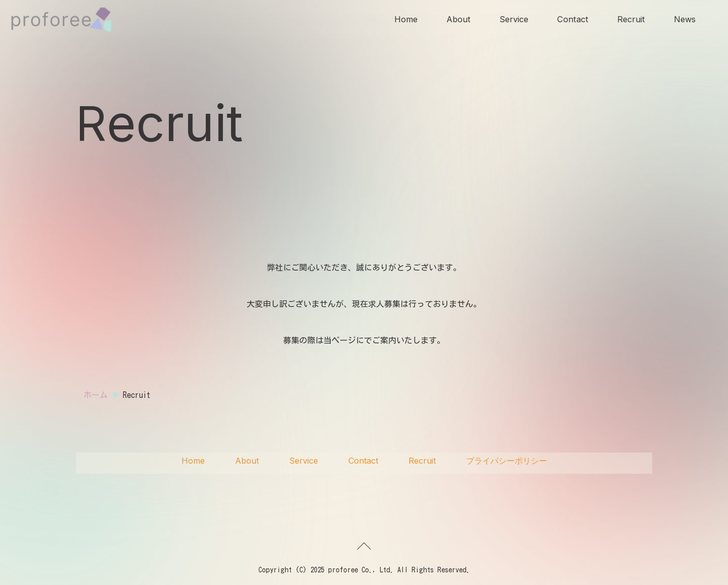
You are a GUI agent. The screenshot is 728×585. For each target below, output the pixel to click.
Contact (571, 20)
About (454, 20)
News (684, 20)
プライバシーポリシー (507, 461)
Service (511, 20)
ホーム (96, 395)
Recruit (629, 20)
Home (400, 20)
